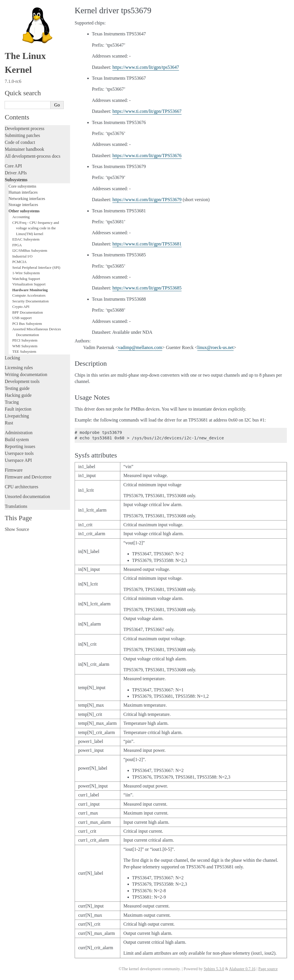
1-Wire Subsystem (26, 273)
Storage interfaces (23, 205)
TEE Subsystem (24, 351)
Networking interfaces (27, 199)
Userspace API (18, 460)
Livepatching (17, 416)
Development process (24, 128)
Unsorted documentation (27, 496)
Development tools (22, 381)
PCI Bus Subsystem (27, 324)
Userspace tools (19, 453)
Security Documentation (31, 301)
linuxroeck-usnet (215, 347)
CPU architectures (21, 487)
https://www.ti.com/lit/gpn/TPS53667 (147, 111)
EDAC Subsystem (26, 239)
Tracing (12, 402)
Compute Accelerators (29, 295)
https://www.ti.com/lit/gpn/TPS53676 (147, 156)
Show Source (17, 529)
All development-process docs (32, 156)
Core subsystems (23, 186)
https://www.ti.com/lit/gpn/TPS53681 (147, 244)
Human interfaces (23, 192)
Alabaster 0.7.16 (242, 969)
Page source (268, 969)
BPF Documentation (28, 312)
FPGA (17, 245)
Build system (17, 440)
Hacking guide (18, 395)
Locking (12, 358)
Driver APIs (16, 173)
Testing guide (17, 388)
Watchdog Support (26, 279)
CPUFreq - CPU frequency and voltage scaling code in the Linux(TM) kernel (36, 228)
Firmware (13, 470)
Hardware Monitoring (30, 290)
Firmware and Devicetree (28, 477)
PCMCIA (20, 262)
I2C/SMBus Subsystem (30, 250)
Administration (19, 433)
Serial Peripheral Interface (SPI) (36, 267)
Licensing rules (19, 368)
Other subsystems (24, 211)
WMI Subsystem (25, 346)
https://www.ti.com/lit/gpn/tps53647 (146, 67)
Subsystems (16, 180)
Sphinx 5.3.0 (214, 969)
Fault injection (18, 409)
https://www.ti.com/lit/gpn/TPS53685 (147, 288)
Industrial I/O (22, 256)
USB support (22, 318)
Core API (13, 166)
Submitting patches (22, 135)
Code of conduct (20, 142)
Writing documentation (26, 374)
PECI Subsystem (25, 340)
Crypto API (21, 307)
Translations (16, 506)
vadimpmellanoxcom (140, 347)
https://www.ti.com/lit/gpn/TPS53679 (147, 200)
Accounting (21, 217)
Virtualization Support (29, 284)
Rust (9, 423)
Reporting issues (20, 446)
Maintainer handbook (24, 149)
